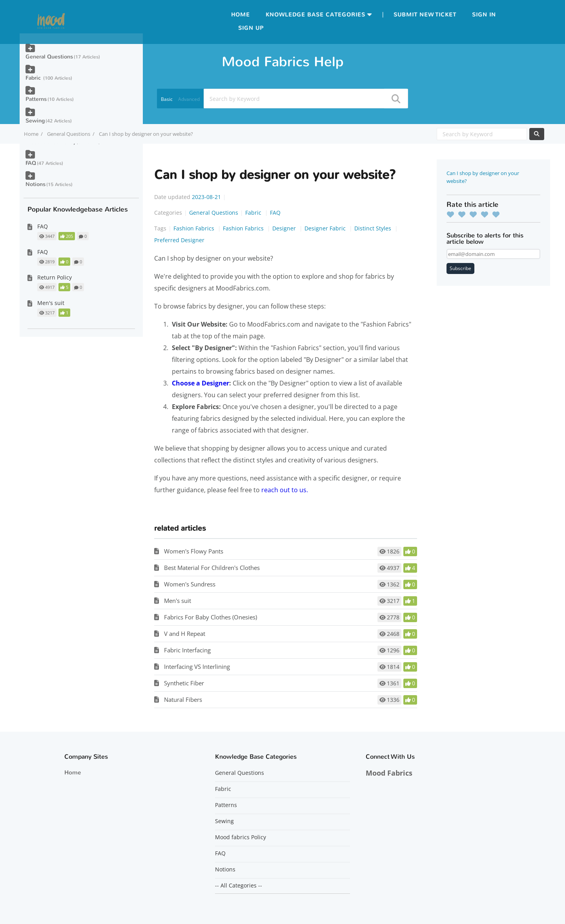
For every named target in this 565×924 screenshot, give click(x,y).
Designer (285, 228)
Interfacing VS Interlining (197, 667)
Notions (36, 184)
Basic (167, 99)
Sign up (251, 28)
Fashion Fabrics (195, 228)
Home (241, 15)
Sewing (35, 121)
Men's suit (178, 601)
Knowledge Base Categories (315, 15)
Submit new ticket (425, 15)
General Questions (69, 134)
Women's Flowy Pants (194, 551)
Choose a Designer (200, 383)
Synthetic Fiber (184, 683)
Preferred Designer (179, 240)
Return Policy (55, 277)
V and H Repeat (185, 634)
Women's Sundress (190, 584)
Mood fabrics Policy (241, 837)
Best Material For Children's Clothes (212, 568)
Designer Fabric (326, 228)
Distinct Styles (374, 228)
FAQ (275, 213)
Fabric (254, 213)
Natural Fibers (183, 699)
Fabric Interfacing (187, 650)
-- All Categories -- (239, 886)
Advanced (189, 99)
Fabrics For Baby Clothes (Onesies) (211, 617)
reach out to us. (285, 490)
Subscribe (460, 268)
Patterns (36, 99)
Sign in (484, 15)
